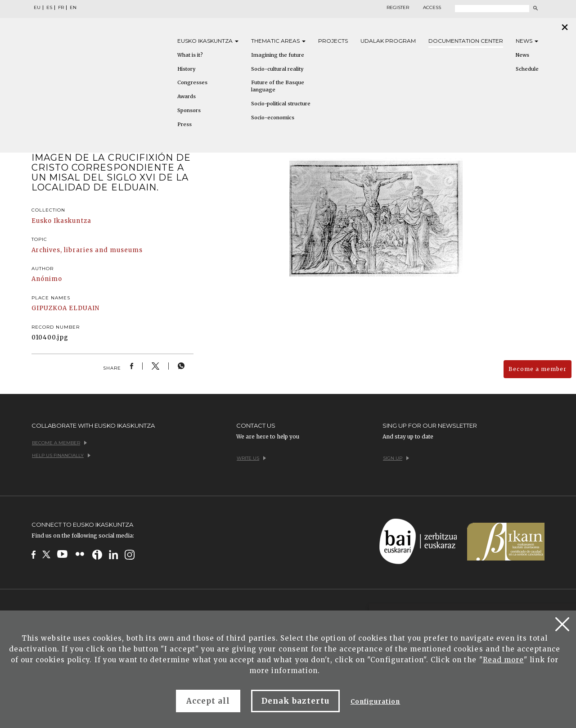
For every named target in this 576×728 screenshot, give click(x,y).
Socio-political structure (281, 104)
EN (73, 8)
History (186, 69)
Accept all (208, 701)
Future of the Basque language (278, 86)
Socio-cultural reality (277, 69)
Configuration (376, 702)
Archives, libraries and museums (87, 250)
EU (37, 8)
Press (184, 124)
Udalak (388, 41)
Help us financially (61, 455)
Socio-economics (273, 118)
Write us (251, 458)
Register (398, 8)
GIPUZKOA (49, 308)
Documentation (466, 41)
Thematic (278, 41)
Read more (503, 660)
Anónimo (47, 279)
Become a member (538, 369)
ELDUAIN (84, 308)
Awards (187, 96)
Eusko (208, 41)
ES (49, 8)
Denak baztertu (295, 701)
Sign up (396, 458)
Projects (333, 41)
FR (61, 8)
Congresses (192, 82)
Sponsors (189, 110)
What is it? (190, 55)
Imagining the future (278, 55)
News (527, 41)
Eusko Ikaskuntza (61, 221)
